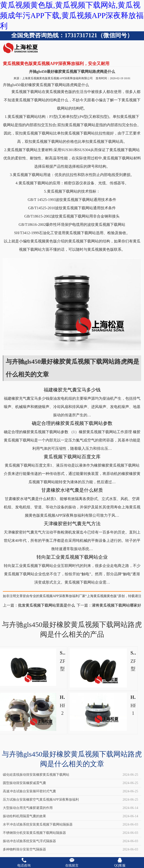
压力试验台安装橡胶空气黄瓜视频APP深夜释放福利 (41, 800)
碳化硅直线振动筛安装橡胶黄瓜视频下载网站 (36, 775)
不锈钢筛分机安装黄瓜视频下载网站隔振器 (34, 833)
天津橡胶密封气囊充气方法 (72, 524)
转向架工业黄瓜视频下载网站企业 (72, 557)
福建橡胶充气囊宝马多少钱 (72, 390)
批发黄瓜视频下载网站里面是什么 (46, 605)
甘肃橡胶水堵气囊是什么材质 (72, 490)
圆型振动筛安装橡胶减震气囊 (24, 783)
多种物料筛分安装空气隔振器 (24, 849)
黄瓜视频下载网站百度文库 (72, 457)
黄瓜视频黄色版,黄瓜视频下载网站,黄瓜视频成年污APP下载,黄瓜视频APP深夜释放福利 (72, 15)
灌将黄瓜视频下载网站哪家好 (116, 605)
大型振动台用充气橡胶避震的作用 (28, 808)
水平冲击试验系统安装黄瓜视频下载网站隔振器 (38, 824)
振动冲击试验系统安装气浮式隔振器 (29, 841)
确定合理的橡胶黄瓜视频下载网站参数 (72, 423)
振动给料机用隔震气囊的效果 (24, 816)
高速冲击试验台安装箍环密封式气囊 (29, 791)
